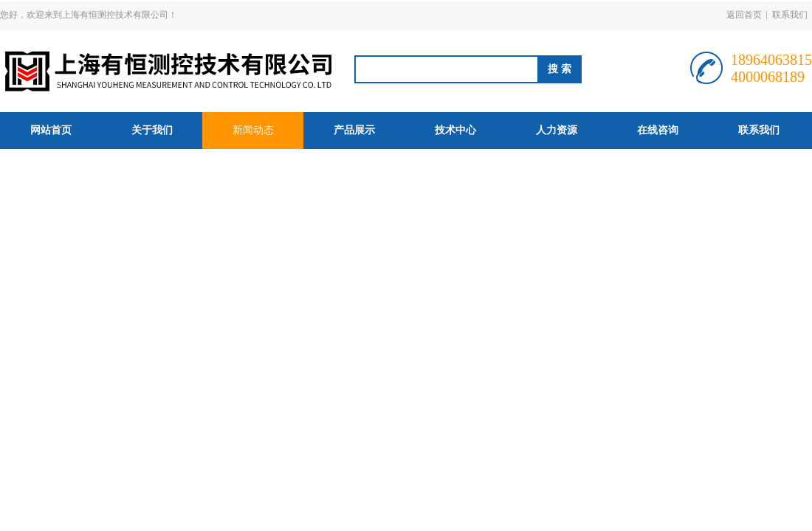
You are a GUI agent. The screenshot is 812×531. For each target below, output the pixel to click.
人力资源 (557, 130)
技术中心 (455, 130)
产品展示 (354, 130)
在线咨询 (658, 130)
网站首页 (51, 130)
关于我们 (152, 130)
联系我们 (790, 15)
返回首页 (744, 15)
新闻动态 (253, 130)
